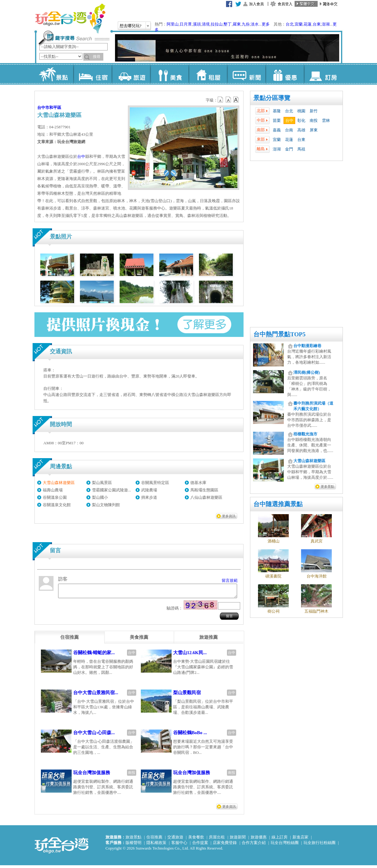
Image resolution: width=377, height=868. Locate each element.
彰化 (301, 120)
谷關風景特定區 (155, 483)
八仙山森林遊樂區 (206, 497)
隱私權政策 (156, 845)
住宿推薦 (154, 840)
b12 (221, 100)
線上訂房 (280, 840)
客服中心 (179, 845)
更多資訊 (229, 516)
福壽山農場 (53, 490)
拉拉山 (217, 24)
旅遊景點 (133, 840)
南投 (314, 120)
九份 (246, 24)
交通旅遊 (175, 840)
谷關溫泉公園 (55, 497)
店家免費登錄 (225, 845)
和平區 (55, 108)
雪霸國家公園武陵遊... (111, 490)
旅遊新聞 (238, 840)
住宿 (92, 74)
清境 (206, 24)
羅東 (237, 24)
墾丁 (228, 24)
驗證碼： (175, 611)
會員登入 (285, 4)
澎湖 (326, 24)
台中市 (43, 108)
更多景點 (327, 486)
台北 (290, 24)
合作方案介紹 (254, 845)
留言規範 (230, 580)
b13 (228, 100)
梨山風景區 (102, 483)
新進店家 (300, 840)
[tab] (69, 640)
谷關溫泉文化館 (57, 505)
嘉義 (277, 130)
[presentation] (69, 640)
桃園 (301, 111)
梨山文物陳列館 (106, 505)
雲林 (326, 120)
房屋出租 (217, 840)
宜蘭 (299, 24)
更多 (266, 24)
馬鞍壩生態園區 (204, 490)
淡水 (255, 24)
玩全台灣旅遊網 (70, 18)
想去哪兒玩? (131, 26)
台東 (317, 24)
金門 (289, 149)
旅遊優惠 (259, 840)
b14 (236, 100)
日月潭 (186, 24)
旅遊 (131, 74)
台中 (289, 120)
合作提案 (200, 845)
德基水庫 (198, 483)
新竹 (314, 111)
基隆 (277, 111)
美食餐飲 (196, 840)
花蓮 (308, 24)
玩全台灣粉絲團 (285, 845)
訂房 (323, 74)
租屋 (208, 74)
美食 (169, 74)
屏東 (314, 130)
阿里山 (173, 24)
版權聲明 (133, 845)
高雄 (301, 130)
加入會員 (256, 4)
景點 (54, 74)
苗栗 (277, 120)
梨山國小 (100, 497)
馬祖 (301, 149)
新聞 (246, 74)
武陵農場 (149, 490)
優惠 (285, 74)
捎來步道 (149, 497)
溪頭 (197, 24)
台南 (289, 130)
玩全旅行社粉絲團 (319, 845)
